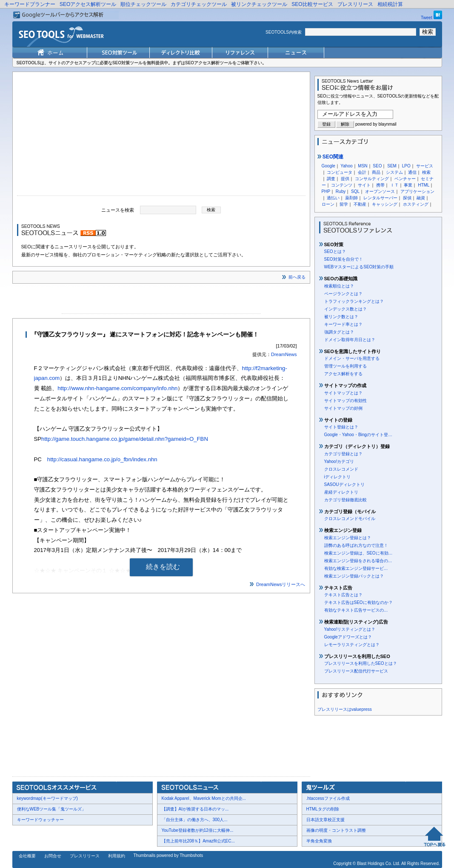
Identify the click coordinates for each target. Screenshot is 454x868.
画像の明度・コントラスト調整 (336, 830)
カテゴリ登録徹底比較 (345, 500)
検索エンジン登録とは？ (348, 538)
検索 (426, 172)
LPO (406, 166)
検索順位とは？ (339, 286)
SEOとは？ (335, 251)
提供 (345, 179)
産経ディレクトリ (341, 492)
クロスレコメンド (341, 469)
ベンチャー (405, 179)
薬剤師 (351, 198)
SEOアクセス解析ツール (88, 4)
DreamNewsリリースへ (281, 584)
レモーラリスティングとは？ (352, 645)
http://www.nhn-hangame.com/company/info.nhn (117, 388)
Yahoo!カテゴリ (339, 461)
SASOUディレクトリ (344, 484)
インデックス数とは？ (345, 309)
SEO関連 (331, 157)
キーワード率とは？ (343, 324)
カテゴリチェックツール (199, 4)
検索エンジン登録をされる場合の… (358, 561)
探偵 (407, 198)
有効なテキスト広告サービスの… (356, 610)
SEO (377, 166)
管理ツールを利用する (345, 366)
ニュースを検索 (118, 210)
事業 (408, 185)
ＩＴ (394, 185)
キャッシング (385, 204)
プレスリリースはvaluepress (345, 709)
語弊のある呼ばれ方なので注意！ (356, 545)
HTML (424, 185)
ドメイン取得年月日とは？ (350, 340)
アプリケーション (417, 191)
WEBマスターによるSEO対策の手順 (359, 267)
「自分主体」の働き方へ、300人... (195, 820)
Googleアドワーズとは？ (348, 637)
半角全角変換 (319, 841)
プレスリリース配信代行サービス (356, 671)
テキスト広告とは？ (343, 595)
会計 (362, 172)
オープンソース (380, 191)
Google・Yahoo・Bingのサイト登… (358, 435)
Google (328, 166)
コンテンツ (342, 185)
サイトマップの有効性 (345, 401)
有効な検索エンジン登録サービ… (356, 568)
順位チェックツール (143, 4)
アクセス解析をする (343, 374)
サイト (364, 185)
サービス (425, 166)
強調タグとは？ (339, 332)
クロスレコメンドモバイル (350, 519)
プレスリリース (355, 4)
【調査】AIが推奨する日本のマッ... (195, 809)
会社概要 (27, 856)
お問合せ (53, 856)
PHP (326, 191)
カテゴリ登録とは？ (343, 454)
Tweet (427, 18)
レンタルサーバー (380, 198)
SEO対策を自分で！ (344, 259)
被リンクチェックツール (259, 4)
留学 (344, 204)
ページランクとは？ (343, 294)
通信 (412, 172)
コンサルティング (372, 179)
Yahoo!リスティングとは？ (350, 629)
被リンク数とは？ (341, 317)
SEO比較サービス (312, 4)
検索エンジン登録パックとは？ (354, 576)
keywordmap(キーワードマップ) (47, 798)
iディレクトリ (337, 477)
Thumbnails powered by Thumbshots (168, 855)
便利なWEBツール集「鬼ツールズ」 (52, 809)
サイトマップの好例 (343, 408)
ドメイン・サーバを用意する (352, 358)
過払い (333, 198)
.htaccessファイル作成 (328, 798)
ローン (328, 204)
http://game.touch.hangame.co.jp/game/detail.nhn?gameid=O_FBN (125, 439)
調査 (331, 179)
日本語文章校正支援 (326, 820)
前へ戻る (297, 277)
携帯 (380, 185)
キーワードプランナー (30, 4)
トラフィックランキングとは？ (354, 301)
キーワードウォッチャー (40, 820)
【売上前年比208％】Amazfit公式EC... (198, 841)
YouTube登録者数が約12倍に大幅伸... (198, 830)
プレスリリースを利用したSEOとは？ (361, 663)
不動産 (360, 204)
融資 (421, 198)
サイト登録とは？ (341, 427)
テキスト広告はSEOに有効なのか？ (358, 602)
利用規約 (117, 856)
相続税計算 (390, 4)
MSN (363, 166)
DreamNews (284, 354)
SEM (392, 166)
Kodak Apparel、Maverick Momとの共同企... (204, 798)
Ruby (341, 191)
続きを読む (163, 567)
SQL (355, 191)
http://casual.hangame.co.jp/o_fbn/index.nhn (102, 459)
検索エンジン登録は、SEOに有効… (358, 553)
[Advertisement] (161, 136)
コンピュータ (340, 172)
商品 (376, 172)
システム (394, 172)
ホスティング (416, 204)
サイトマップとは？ (343, 393)
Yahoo (346, 166)
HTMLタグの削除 (323, 809)
